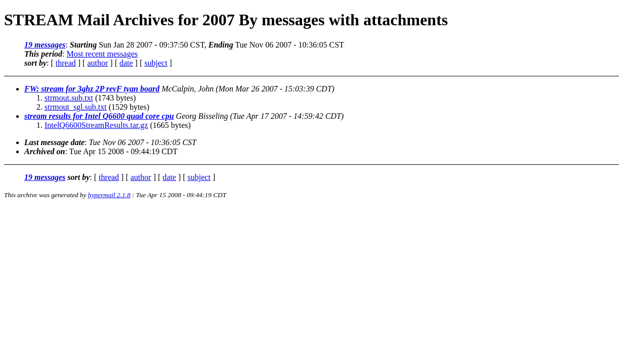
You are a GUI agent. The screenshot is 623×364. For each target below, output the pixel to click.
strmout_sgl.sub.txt (76, 107)
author (97, 63)
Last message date (54, 142)
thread (66, 63)
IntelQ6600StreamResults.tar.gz (96, 125)
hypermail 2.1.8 (109, 195)
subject (156, 63)
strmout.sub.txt (69, 98)
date (126, 63)
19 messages (45, 45)
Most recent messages (102, 54)
